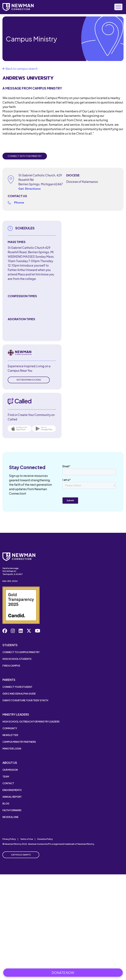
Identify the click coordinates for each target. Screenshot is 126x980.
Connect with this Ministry (25, 156)
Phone (19, 203)
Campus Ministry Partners (19, 742)
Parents (9, 680)
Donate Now (63, 973)
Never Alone (10, 817)
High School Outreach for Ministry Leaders (31, 722)
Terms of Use (27, 839)
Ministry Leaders (16, 714)
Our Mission (10, 770)
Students (10, 645)
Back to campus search (20, 69)
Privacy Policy (9, 839)
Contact (8, 783)
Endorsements (12, 790)
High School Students (17, 659)
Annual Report (12, 797)
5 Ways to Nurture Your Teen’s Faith (25, 700)
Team (6, 776)
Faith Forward (12, 810)
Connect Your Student (17, 687)
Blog (6, 803)
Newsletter (10, 735)
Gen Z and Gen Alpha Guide (19, 694)
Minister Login (12, 748)
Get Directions (30, 189)
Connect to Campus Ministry (21, 652)
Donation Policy (45, 839)
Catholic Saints (21, 855)
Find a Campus (11, 666)
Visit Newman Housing (29, 380)
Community (10, 728)
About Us (10, 763)
